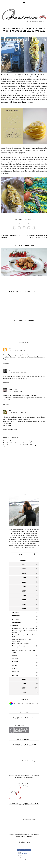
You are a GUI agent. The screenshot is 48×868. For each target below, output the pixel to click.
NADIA (10, 411)
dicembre (16, 612)
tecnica (32, 219)
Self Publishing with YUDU (24, 836)
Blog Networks (22, 850)
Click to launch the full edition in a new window (24, 776)
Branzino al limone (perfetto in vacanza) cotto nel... (24, 647)
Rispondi (6, 363)
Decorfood (22, 97)
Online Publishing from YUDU (24, 778)
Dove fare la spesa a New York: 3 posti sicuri (24, 651)
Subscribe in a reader (24, 842)
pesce (27, 219)
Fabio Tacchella (23, 166)
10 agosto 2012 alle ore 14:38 (17, 372)
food (19, 857)
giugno (15, 659)
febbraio (16, 672)
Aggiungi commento (10, 437)
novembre (16, 616)
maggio (15, 662)
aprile (15, 665)
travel (22, 857)
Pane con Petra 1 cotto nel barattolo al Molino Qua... (24, 636)
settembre (16, 622)
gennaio (15, 675)
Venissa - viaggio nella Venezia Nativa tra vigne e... (25, 632)
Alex (10, 370)
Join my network (22, 860)
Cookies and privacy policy (26, 718)
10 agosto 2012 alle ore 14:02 (17, 351)
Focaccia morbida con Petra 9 (21, 644)
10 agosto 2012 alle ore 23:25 (17, 391)
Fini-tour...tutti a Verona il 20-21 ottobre (25, 628)
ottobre (16, 619)
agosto (15, 626)
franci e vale (13, 389)
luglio (15, 655)
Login (15, 718)
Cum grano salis (21, 169)
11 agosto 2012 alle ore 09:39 (17, 413)
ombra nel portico (23, 854)
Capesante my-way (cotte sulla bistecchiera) (21, 640)
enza (10, 349)
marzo (15, 669)
